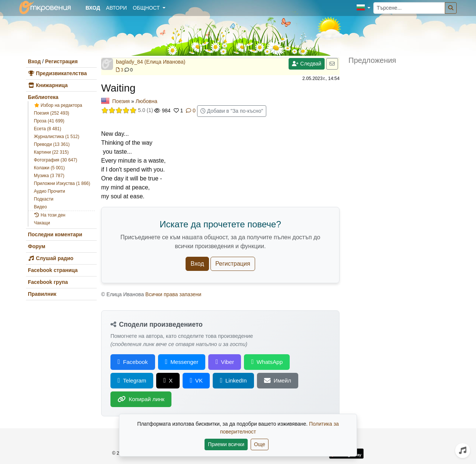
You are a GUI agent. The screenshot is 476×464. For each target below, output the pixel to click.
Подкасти (44, 199)
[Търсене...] (409, 8)
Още (260, 444)
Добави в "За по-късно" (232, 111)
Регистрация (61, 61)
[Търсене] (451, 8)
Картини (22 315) (51, 152)
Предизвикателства (57, 73)
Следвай (307, 64)
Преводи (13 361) (52, 144)
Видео (40, 207)
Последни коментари (55, 234)
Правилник (42, 294)
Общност (147, 8)
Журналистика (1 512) (57, 137)
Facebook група (48, 282)
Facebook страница (53, 270)
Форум (37, 246)
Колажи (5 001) (49, 168)
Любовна (147, 101)
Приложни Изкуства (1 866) (62, 183)
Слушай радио (51, 258)
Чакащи (42, 223)
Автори (116, 8)
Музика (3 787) (49, 176)
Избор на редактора (58, 105)
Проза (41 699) (49, 121)
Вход (34, 61)
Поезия (121, 101)
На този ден (50, 215)
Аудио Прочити (49, 191)
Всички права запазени (173, 294)
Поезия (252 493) (52, 113)
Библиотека (43, 97)
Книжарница (48, 85)
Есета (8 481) (48, 129)
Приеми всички (226, 444)
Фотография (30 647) (55, 160)
